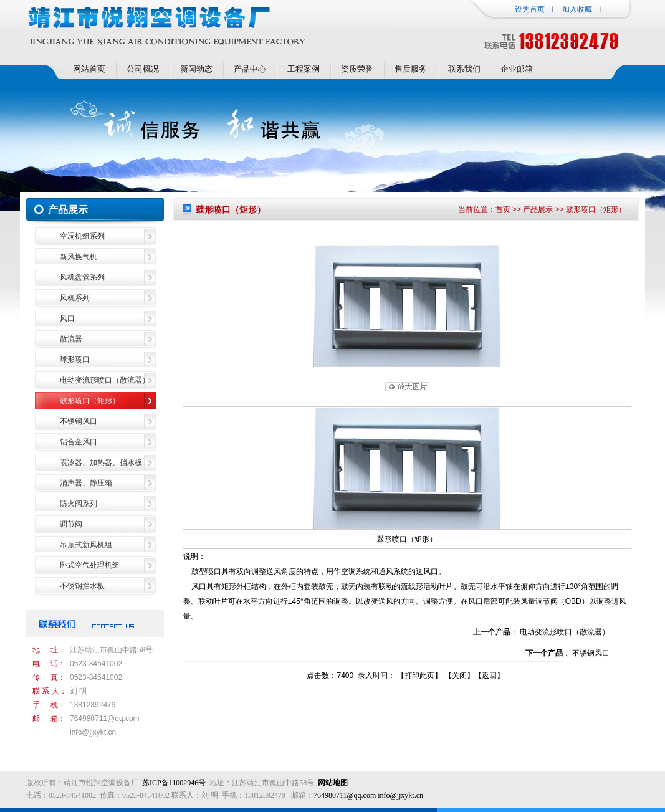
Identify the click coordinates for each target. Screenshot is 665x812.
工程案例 (304, 69)
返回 (489, 676)
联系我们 (464, 69)
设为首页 (530, 9)
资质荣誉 (357, 69)
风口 (67, 318)
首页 (503, 209)
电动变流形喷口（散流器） (105, 380)
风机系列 (75, 298)
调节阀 (71, 524)
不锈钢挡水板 (82, 586)
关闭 (459, 676)
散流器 (71, 339)
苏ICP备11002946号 (174, 783)
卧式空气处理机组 (90, 565)
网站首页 (89, 69)
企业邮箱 (517, 69)
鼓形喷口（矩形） (90, 401)
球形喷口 (75, 360)
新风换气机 (79, 257)
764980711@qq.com (105, 719)
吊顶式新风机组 (86, 545)
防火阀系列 (79, 504)
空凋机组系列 (82, 236)
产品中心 (250, 69)
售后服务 (411, 69)
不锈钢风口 (79, 421)
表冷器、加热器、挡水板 (101, 462)
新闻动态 (196, 69)
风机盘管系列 (82, 277)
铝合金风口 (79, 442)
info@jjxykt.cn (93, 732)
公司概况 (143, 69)
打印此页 (419, 676)
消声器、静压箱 (86, 483)
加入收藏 (577, 9)
